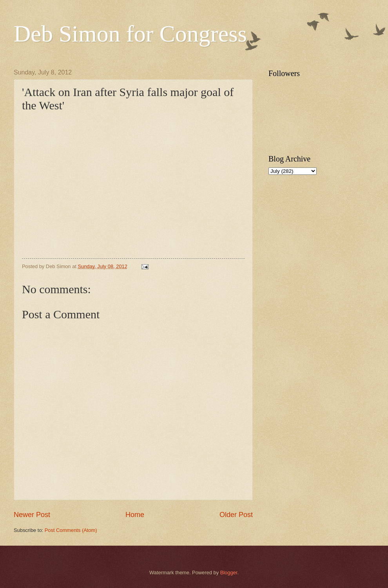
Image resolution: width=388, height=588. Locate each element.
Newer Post (32, 515)
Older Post (236, 515)
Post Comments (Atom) (71, 530)
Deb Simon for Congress (130, 34)
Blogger (229, 573)
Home (135, 515)
